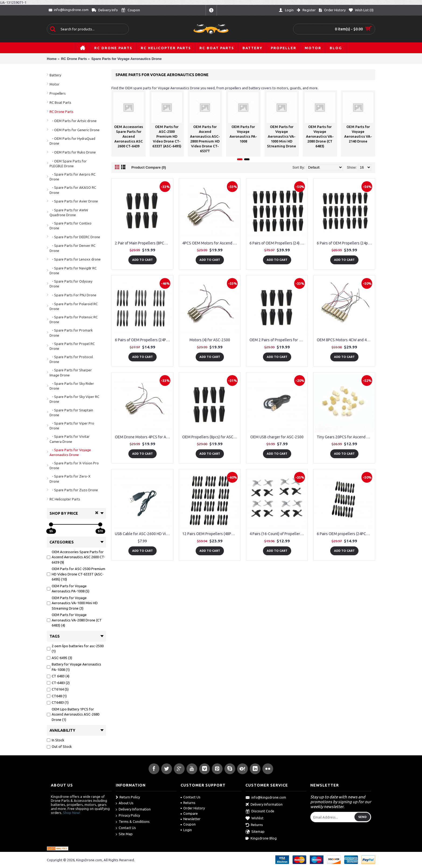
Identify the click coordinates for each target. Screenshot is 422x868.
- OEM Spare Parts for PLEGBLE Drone (68, 163)
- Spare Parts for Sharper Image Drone (71, 372)
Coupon (188, 824)
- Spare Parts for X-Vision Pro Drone (74, 465)
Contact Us (126, 828)
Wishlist (254, 819)
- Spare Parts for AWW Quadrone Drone (69, 212)
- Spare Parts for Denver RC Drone (73, 248)
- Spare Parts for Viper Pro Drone (72, 426)
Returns (188, 803)
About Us (125, 803)
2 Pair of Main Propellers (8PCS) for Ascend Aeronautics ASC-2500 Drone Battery (143, 243)
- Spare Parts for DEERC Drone (75, 237)
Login (186, 830)
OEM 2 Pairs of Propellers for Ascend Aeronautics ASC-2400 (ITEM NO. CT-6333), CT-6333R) (278, 340)
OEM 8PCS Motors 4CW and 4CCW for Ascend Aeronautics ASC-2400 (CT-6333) (345, 340)
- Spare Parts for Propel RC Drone (72, 346)
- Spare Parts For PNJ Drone (73, 295)
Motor (54, 84)
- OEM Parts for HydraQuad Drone (72, 141)
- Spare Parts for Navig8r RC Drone (73, 271)
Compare (189, 813)
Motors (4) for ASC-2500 (210, 340)
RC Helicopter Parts (65, 499)
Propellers (58, 93)
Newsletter (191, 819)
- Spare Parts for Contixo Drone (71, 226)
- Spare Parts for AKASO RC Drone (73, 190)
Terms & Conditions (133, 822)
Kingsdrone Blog (261, 838)
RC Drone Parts (61, 112)
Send (362, 817)
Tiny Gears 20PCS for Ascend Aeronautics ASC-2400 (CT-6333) (345, 437)
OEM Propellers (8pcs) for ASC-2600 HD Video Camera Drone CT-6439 (211, 437)
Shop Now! (72, 813)
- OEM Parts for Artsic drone (73, 121)
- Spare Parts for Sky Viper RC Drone (74, 399)
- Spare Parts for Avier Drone (74, 201)
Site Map (124, 834)
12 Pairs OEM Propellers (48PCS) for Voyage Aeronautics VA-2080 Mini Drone (211, 534)
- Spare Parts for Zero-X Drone (70, 479)
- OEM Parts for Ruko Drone (73, 152)
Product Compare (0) (149, 167)
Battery (55, 75)
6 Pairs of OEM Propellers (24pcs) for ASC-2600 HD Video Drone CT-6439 (345, 243)
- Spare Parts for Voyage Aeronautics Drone (70, 452)
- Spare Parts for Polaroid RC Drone (74, 306)
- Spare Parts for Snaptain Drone (71, 412)
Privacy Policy (128, 816)
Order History (193, 808)
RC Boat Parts (60, 102)
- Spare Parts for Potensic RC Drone (74, 319)
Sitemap (255, 832)
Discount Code (260, 812)
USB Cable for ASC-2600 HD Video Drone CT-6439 (143, 534)
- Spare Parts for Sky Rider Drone (72, 386)
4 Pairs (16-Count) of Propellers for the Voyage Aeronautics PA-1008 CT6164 (278, 534)
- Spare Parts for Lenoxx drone (75, 259)
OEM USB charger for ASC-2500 (277, 437)
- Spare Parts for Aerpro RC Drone (73, 177)
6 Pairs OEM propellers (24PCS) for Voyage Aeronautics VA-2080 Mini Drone (345, 534)
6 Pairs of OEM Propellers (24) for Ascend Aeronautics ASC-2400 (278, 243)
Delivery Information (133, 810)
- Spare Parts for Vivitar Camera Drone (70, 439)
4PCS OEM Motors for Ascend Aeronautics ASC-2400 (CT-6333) (211, 243)
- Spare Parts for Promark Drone (71, 333)
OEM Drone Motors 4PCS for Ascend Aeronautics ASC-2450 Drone (143, 437)
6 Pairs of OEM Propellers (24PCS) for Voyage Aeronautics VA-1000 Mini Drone (143, 340)
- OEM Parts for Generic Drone (75, 130)
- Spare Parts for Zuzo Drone (74, 490)
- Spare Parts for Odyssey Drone (71, 284)
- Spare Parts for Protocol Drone (71, 359)
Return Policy (128, 797)
